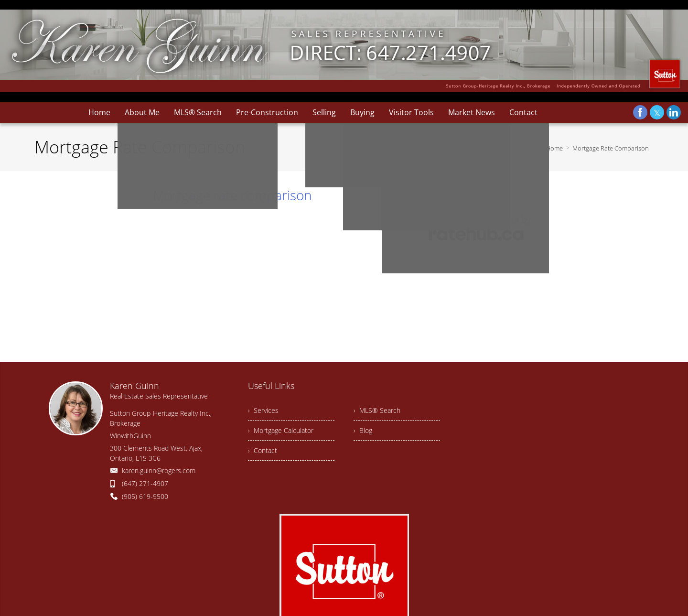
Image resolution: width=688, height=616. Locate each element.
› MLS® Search (377, 410)
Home (554, 148)
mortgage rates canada (473, 219)
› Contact (263, 450)
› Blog (363, 430)
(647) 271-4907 (145, 483)
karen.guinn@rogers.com (159, 470)
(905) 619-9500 (145, 496)
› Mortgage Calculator (281, 430)
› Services (263, 410)
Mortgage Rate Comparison (611, 148)
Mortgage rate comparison (232, 195)
